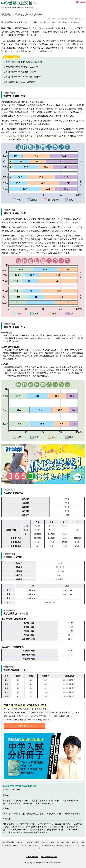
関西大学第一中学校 (17, 830)
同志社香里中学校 (55, 830)
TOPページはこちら (11, 789)
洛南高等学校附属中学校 (35, 833)
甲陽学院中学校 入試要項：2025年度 (22, 72)
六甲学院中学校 (39, 801)
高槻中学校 (58, 827)
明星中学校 (27, 804)
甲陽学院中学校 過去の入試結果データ (23, 82)
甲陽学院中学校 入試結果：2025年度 (22, 67)
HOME (4, 7)
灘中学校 (7, 801)
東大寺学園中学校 (43, 804)
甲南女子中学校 (54, 814)
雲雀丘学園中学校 (63, 824)
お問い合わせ (32, 857)
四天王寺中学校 (72, 814)
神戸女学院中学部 (11, 814)
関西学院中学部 (10, 824)
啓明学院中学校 (27, 824)
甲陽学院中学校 (21, 801)
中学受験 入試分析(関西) (54, 845)
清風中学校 (13, 804)
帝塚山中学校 (14, 833)
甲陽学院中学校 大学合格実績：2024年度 (24, 77)
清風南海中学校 (37, 830)
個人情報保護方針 (49, 857)
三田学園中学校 (44, 824)
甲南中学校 (54, 801)
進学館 (30, 842)
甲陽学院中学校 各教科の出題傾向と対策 (24, 62)
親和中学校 (17, 827)
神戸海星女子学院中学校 (33, 814)
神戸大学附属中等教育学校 (38, 827)
